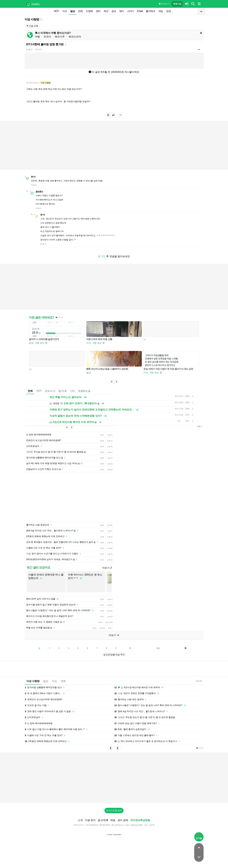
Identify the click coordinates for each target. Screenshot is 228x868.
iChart (140, 11)
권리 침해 (123, 820)
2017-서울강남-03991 (134, 825)
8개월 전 (29, 49)
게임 (161, 11)
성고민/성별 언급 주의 (114, 655)
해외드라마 (75, 37)
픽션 (106, 11)
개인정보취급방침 (140, 820)
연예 (80, 11)
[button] (112, 382)
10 (130, 648)
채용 (113, 820)
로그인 (102, 256)
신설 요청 (32, 26)
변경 (169, 11)
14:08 (199, 681)
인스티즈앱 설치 (114, 810)
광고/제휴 (103, 820)
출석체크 (150, 11)
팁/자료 (63, 391)
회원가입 (177, 4)
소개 (80, 820)
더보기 (107, 568)
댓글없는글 (84, 391)
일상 (73, 11)
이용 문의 (90, 820)
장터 (98, 11)
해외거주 (60, 37)
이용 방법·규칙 (164, 4)
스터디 (130, 11)
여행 (37, 37)
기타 (72, 391)
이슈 (65, 11)
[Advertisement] (100, 497)
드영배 (89, 11)
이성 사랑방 (32, 19)
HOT (56, 11)
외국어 (47, 37)
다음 (158, 648)
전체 (30, 391)
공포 (114, 11)
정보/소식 (50, 391)
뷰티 (122, 11)
